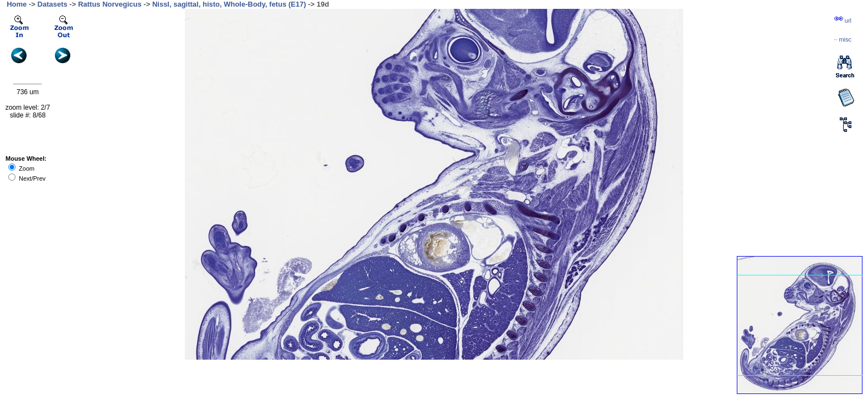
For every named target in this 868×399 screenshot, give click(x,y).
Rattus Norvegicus (110, 4)
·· (843, 39)
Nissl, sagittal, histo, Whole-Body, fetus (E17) (229, 4)
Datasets (53, 4)
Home (17, 4)
